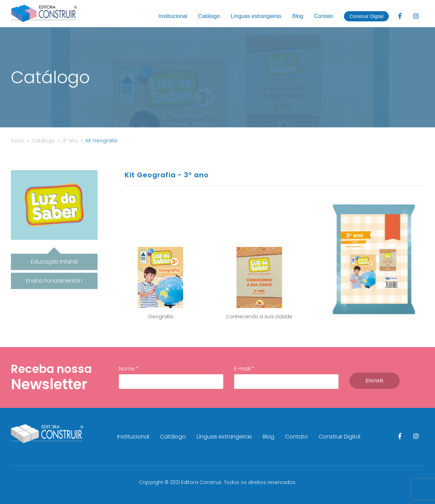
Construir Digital (366, 16)
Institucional (173, 16)
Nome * (171, 377)
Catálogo (209, 16)
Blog (298, 16)
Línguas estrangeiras (256, 16)
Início (18, 141)
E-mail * (286, 377)
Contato (324, 16)
